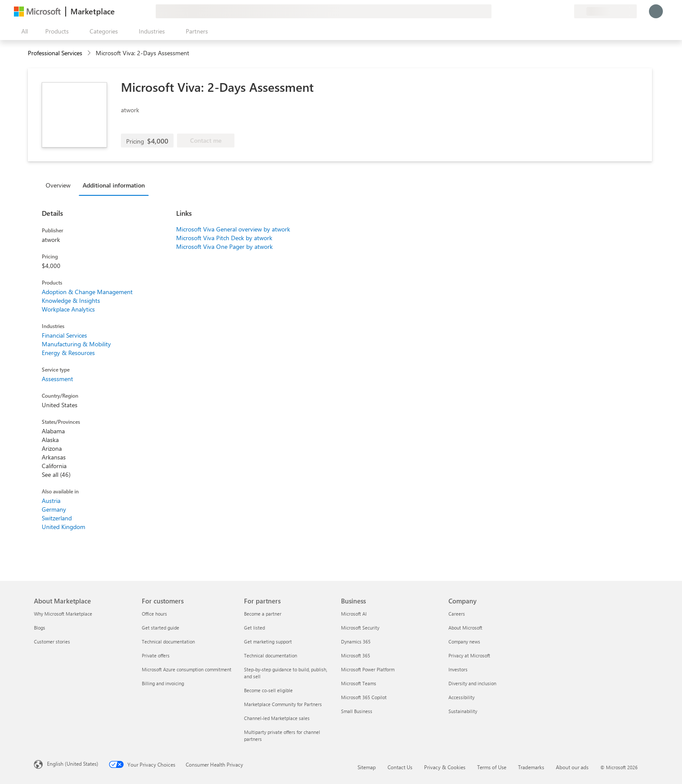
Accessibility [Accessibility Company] (461, 697)
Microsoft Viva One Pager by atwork (224, 246)
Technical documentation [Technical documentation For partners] (271, 655)
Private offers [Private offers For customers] (156, 655)
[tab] (60, 185)
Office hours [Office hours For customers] (154, 614)
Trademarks (531, 767)
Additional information (114, 185)
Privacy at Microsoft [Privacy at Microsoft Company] (469, 655)
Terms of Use (492, 767)
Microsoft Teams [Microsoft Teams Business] (359, 683)
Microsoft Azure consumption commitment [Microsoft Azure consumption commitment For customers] (187, 669)
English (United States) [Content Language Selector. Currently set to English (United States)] (73, 764)
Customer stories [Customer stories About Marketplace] (52, 642)
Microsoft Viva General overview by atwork (233, 229)
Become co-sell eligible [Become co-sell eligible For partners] (268, 690)
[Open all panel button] (23, 31)
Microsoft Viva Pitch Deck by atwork (224, 238)
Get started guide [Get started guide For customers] (160, 628)
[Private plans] (567, 11)
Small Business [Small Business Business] (357, 711)
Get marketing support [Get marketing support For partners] (268, 642)
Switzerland (57, 518)
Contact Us (400, 767)
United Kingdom (64, 527)
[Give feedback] (536, 11)
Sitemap (367, 767)
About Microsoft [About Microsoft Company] (465, 628)
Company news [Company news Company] (464, 642)
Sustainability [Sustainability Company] (463, 711)
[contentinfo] (90, 53)
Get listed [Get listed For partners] (254, 628)
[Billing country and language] (605, 11)
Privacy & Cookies (445, 767)
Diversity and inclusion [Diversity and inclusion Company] (472, 683)
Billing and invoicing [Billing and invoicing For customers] (163, 683)
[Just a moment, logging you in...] (656, 11)
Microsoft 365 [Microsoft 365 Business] (356, 655)
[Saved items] (557, 11)
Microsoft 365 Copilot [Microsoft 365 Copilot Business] (364, 697)
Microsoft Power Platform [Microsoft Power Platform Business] (368, 669)
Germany (54, 509)
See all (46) (56, 474)
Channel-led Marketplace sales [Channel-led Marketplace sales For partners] (277, 718)
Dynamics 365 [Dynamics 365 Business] (356, 642)
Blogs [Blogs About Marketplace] (40, 628)
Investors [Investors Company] (458, 669)
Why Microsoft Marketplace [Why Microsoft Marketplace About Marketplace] (63, 614)
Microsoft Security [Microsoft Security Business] (360, 628)
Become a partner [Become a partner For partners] (263, 614)
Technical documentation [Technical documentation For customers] (168, 642)
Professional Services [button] (55, 53)
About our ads (572, 767)
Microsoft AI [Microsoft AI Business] (354, 614)
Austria (51, 501)
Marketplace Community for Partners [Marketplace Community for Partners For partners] (283, 704)
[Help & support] (546, 11)
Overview (58, 185)
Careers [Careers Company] (457, 614)
